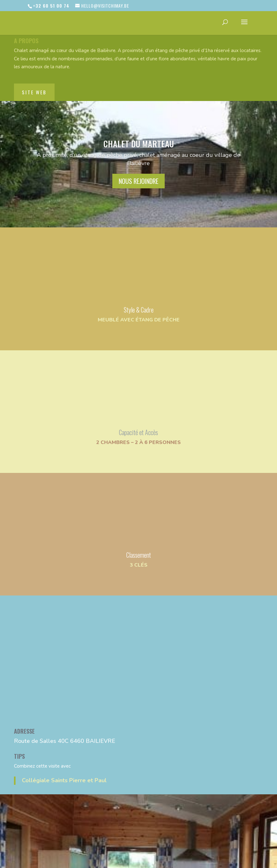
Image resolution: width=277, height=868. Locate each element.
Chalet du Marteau (139, 144)
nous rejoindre (138, 181)
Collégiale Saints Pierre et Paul (64, 780)
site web (34, 92)
